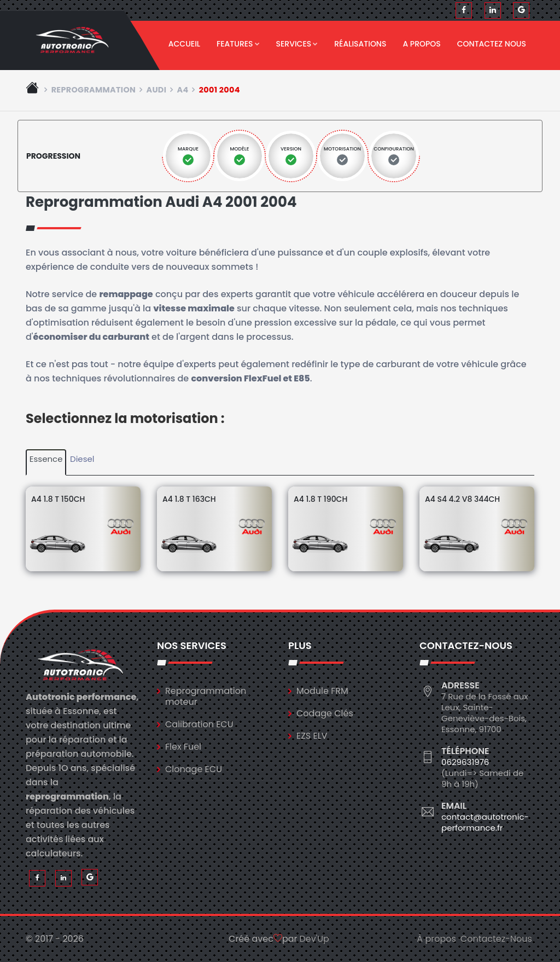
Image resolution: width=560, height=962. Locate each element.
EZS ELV (312, 736)
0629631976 (465, 762)
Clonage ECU (194, 769)
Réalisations (360, 44)
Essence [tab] (46, 459)
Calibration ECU (199, 724)
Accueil (184, 44)
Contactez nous (492, 44)
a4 (182, 90)
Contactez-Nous (496, 939)
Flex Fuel (183, 747)
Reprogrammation (94, 90)
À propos (436, 939)
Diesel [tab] (82, 459)
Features (238, 44)
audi (156, 90)
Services (297, 44)
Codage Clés (325, 713)
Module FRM (322, 691)
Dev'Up (314, 939)
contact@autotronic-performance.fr (485, 822)
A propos (421, 44)
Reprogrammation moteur (206, 696)
